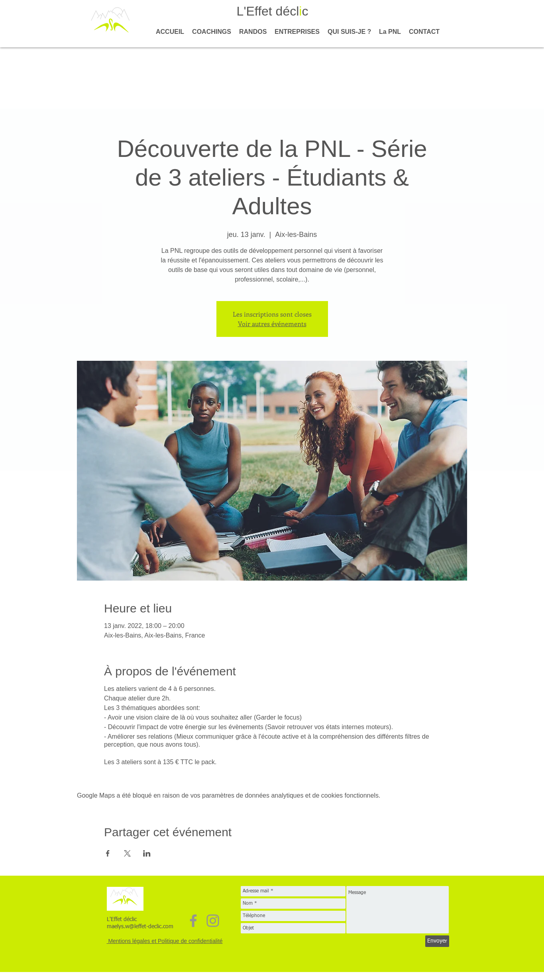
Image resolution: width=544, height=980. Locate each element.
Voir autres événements (272, 324)
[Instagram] (213, 921)
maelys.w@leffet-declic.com (140, 927)
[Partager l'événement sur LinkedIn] (147, 853)
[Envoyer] (437, 941)
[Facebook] (193, 921)
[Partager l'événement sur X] (127, 853)
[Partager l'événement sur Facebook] (108, 853)
